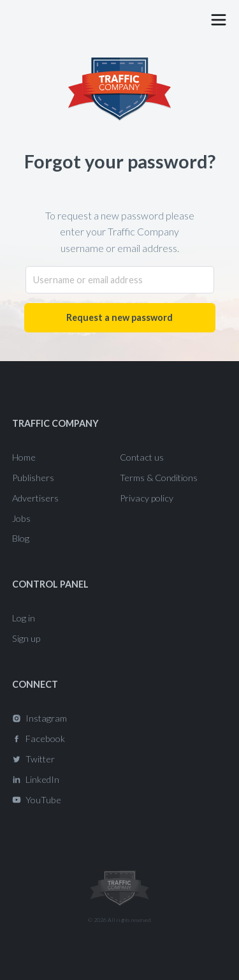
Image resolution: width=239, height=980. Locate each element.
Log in (24, 618)
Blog (21, 538)
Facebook (45, 739)
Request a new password (119, 317)
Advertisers (35, 498)
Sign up (26, 638)
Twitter (40, 759)
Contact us (142, 457)
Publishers (33, 478)
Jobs (21, 518)
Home (24, 457)
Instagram (46, 718)
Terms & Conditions (159, 478)
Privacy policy (147, 498)
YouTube (43, 800)
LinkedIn (42, 779)
